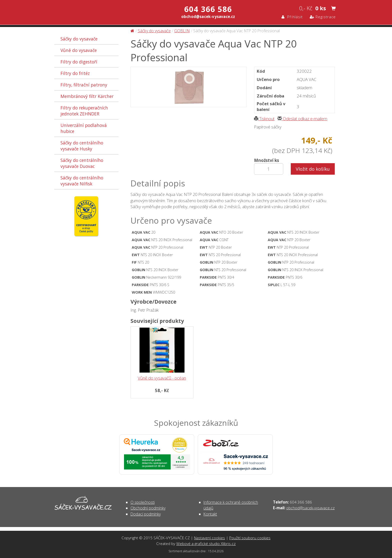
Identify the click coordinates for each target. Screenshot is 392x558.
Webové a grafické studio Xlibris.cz (206, 544)
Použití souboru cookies (250, 538)
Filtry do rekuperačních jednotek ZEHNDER (84, 111)
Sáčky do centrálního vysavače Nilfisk (82, 181)
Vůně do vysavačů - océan (162, 378)
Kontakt (210, 514)
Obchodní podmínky (148, 508)
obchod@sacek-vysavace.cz (310, 508)
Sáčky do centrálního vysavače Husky (82, 146)
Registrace (323, 17)
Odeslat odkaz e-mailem (302, 119)
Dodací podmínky (146, 514)
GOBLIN (182, 31)
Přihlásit (292, 17)
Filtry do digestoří (79, 62)
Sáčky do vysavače (79, 39)
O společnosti (143, 502)
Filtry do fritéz (75, 73)
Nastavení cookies (209, 538)
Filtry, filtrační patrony (84, 85)
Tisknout (264, 119)
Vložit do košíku (313, 169)
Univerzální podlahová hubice (84, 128)
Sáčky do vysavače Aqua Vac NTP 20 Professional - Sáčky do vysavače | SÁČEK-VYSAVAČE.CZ (107, 13)
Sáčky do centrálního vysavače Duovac (82, 163)
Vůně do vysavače (79, 50)
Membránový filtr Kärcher (87, 96)
